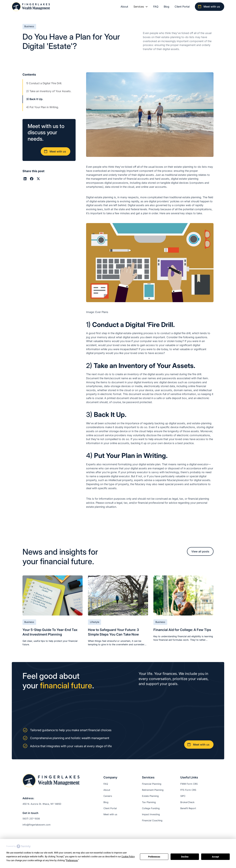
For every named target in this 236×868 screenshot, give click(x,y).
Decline (185, 857)
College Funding (151, 808)
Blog (166, 7)
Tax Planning (149, 802)
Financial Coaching (152, 820)
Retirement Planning (153, 790)
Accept (216, 857)
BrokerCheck (187, 802)
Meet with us (110, 814)
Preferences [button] (72, 860)
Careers (108, 796)
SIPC (183, 796)
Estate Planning (150, 796)
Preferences (154, 857)
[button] (141, 7)
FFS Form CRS (188, 790)
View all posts (200, 551)
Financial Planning (152, 784)
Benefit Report (188, 808)
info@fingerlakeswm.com (37, 825)
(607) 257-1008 (31, 819)
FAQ (156, 7)
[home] (31, 7)
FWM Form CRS (189, 784)
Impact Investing (151, 814)
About (124, 7)
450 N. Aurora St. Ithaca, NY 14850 (42, 804)
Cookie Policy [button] (128, 857)
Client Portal (182, 7)
